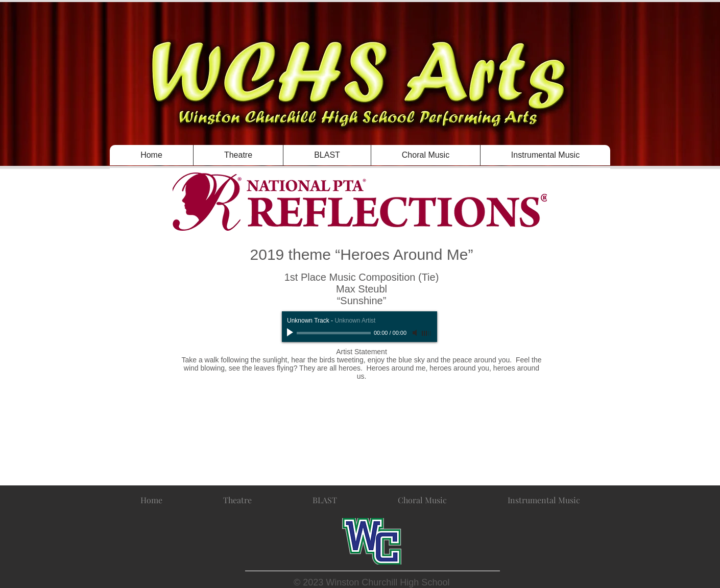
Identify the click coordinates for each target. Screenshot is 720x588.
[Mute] (416, 333)
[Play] (291, 333)
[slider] (427, 333)
